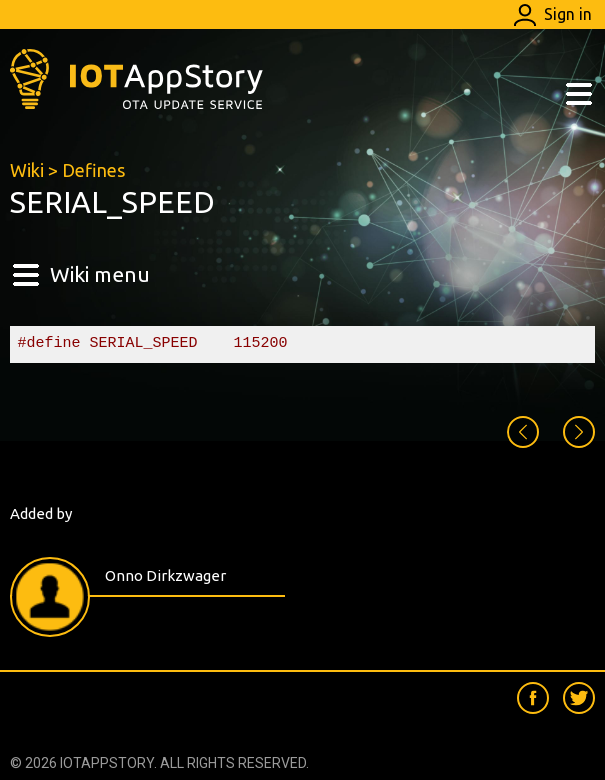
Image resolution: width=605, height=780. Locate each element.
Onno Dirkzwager (165, 575)
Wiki (27, 170)
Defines (93, 170)
